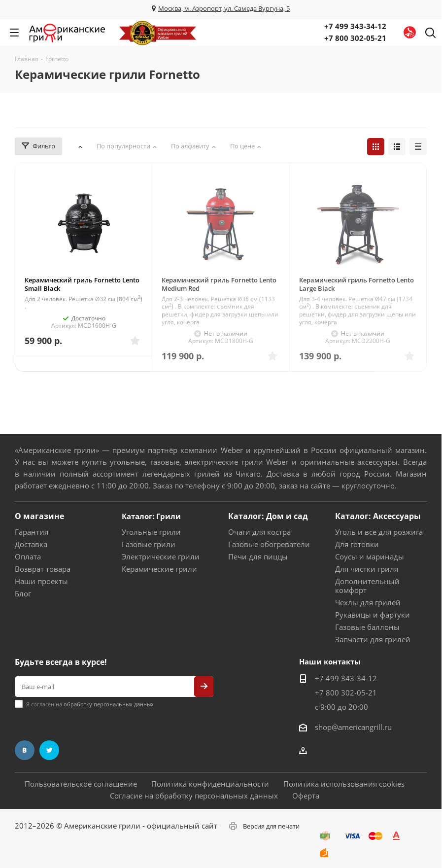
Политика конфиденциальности (210, 784)
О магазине (39, 516)
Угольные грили (151, 532)
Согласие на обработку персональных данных (194, 796)
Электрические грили (161, 556)
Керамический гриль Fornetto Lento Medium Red (219, 284)
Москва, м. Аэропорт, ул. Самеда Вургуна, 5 (224, 8)
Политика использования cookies (344, 784)
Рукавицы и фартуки (373, 615)
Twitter (49, 750)
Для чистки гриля (367, 569)
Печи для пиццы (258, 556)
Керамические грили (159, 569)
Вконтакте (25, 750)
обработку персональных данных (109, 704)
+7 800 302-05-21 (355, 38)
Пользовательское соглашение (81, 784)
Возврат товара (43, 569)
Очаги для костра (259, 532)
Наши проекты (41, 581)
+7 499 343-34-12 (355, 26)
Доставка (31, 544)
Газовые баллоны (367, 627)
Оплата (28, 556)
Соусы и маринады (370, 556)
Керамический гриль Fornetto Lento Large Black (357, 284)
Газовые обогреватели (269, 544)
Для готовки (357, 544)
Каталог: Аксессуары (378, 516)
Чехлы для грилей (368, 602)
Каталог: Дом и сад (268, 516)
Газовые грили (149, 544)
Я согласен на (90, 704)
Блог (23, 593)
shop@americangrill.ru (353, 727)
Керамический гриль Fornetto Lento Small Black (82, 284)
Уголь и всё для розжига (379, 532)
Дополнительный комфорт (367, 586)
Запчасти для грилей (373, 639)
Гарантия (32, 532)
